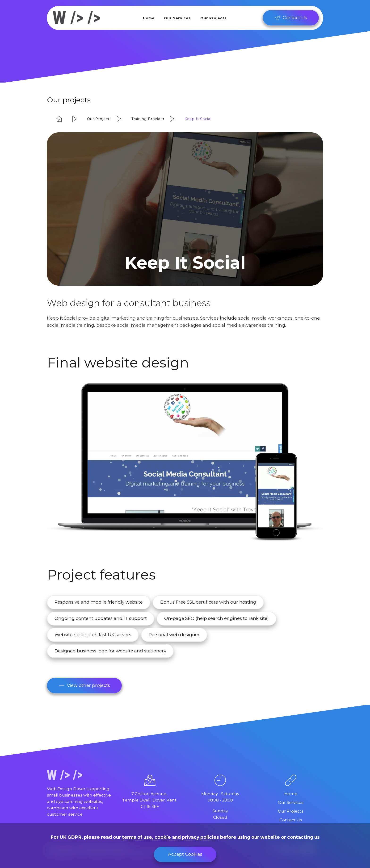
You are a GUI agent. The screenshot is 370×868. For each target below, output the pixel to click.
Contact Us (291, 820)
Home (149, 18)
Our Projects (214, 18)
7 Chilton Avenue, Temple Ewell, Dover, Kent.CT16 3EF (150, 800)
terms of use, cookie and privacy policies (170, 837)
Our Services (177, 18)
